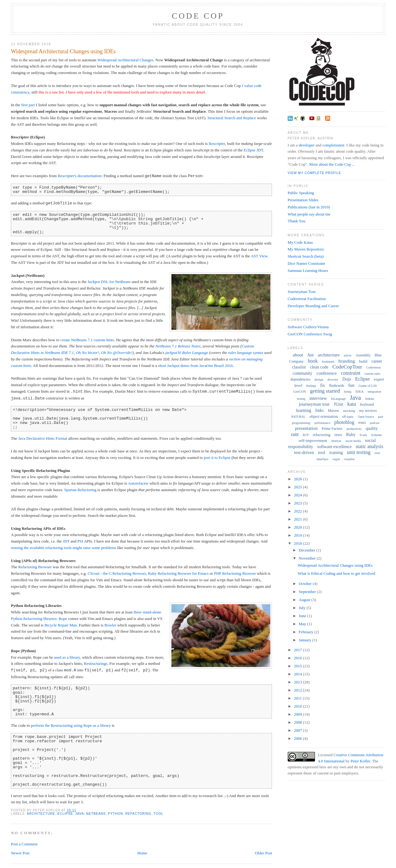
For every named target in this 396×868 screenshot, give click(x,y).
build (363, 361)
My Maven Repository (306, 249)
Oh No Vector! (87, 353)
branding (347, 361)
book (313, 361)
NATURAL (298, 417)
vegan (336, 459)
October (306, 584)
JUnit (338, 404)
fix (323, 385)
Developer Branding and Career (313, 306)
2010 (298, 706)
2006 (298, 738)
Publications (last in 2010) (309, 207)
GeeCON (300, 391)
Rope (63, 619)
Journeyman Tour (302, 292)
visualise (349, 459)
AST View (259, 256)
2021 (298, 519)
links (319, 410)
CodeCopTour (347, 367)
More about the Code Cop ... (332, 164)
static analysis (370, 446)
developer (307, 145)
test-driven (304, 452)
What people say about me (309, 214)
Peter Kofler (360, 761)
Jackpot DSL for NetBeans (109, 282)
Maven (334, 410)
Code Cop (198, 16)
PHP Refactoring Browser (235, 573)
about (298, 355)
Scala (363, 435)
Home (142, 853)
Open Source (366, 417)
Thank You (297, 221)
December (308, 550)
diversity (333, 379)
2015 (298, 666)
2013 (298, 682)
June (303, 616)
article (348, 355)
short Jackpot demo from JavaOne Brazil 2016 (196, 366)
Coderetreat (374, 367)
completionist (333, 145)
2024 (298, 495)
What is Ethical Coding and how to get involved (336, 573)
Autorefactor (138, 483)
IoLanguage (338, 399)
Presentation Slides (303, 200)
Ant (310, 355)
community (303, 373)
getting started (325, 391)
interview (318, 398)
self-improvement (313, 441)
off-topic (348, 417)
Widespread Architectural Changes (125, 60)
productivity (354, 429)
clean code (319, 367)
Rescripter (217, 144)
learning (304, 410)
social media (353, 441)
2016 (298, 658)
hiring (348, 392)
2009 (298, 714)
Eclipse (65, 814)
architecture (41, 814)
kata (351, 404)
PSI (80, 541)
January (306, 640)
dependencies (301, 379)
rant (295, 434)
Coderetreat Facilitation (307, 299)
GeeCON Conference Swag (310, 334)
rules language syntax (246, 353)
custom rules (372, 374)
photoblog (344, 422)
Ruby (351, 435)
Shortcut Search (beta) (306, 256)
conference (327, 373)
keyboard (367, 404)
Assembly (363, 355)
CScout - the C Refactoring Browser (117, 573)
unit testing (359, 452)
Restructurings (96, 663)
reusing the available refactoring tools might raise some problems (63, 548)
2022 (298, 511)
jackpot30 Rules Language (187, 353)
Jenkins (370, 399)
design (319, 379)
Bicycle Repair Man (61, 625)
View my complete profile (314, 173)
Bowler (110, 625)
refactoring (138, 814)
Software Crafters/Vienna (308, 327)
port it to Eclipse (217, 458)
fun (351, 385)
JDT (66, 541)
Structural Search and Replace (232, 118)
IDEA (359, 391)
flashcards (337, 386)
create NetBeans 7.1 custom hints (87, 340)
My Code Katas (300, 242)
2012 (298, 690)
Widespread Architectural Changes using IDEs (63, 51)
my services (368, 411)
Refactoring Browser (35, 567)
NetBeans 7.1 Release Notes (178, 346)
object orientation (324, 416)
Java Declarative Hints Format (43, 438)
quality (372, 428)
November (308, 558)
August (305, 600)
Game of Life (368, 386)
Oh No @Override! (117, 353)
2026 (298, 479)
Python (115, 814)
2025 (298, 487)
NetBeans (96, 814)
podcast (375, 423)
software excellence (335, 447)
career (377, 361)
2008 (298, 722)
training (336, 453)
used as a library (67, 657)
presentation (306, 428)
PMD (362, 423)
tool (159, 814)
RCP (306, 435)
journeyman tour (314, 404)
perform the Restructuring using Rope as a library (71, 725)
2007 (298, 730)
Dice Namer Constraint (306, 263)
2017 (298, 650)
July (303, 608)
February (307, 632)
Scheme (376, 435)
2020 (298, 527)
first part (28, 105)
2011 (298, 698)
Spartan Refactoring (80, 490)
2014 (298, 674)
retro (338, 435)
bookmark (328, 362)
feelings (311, 386)
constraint (351, 373)
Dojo (347, 379)
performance (323, 423)
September (308, 592)
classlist (299, 367)
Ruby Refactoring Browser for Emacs (178, 573)
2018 (298, 543)
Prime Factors (332, 429)
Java (80, 814)
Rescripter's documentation (79, 176)
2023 (298, 503)
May (303, 624)
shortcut (336, 441)
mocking (349, 411)
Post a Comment (24, 844)
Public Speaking (301, 193)
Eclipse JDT (254, 150)
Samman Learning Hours (308, 270)
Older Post (263, 853)
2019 (298, 535)
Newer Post (20, 853)
